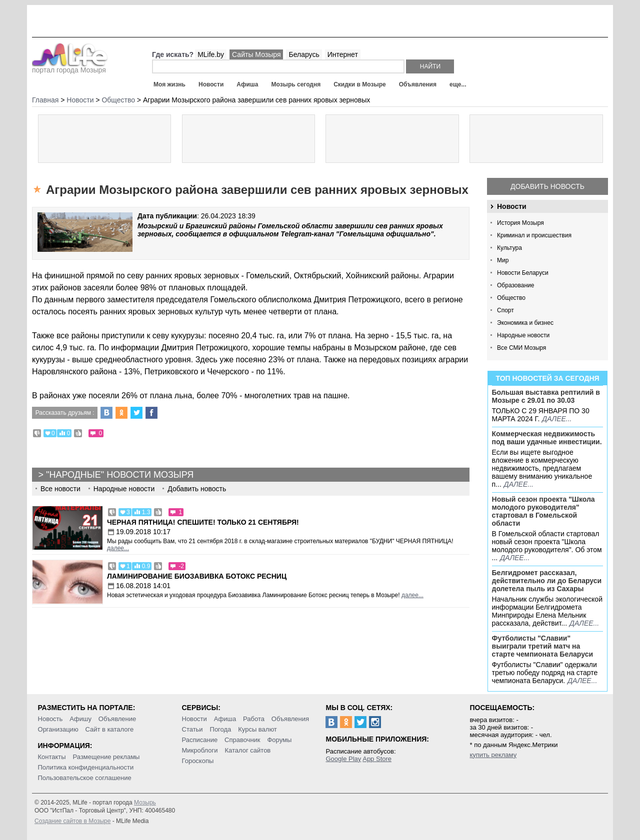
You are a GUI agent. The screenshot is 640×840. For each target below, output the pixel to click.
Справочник (242, 740)
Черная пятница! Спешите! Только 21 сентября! (203, 522)
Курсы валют (257, 729)
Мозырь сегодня (296, 84)
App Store (377, 759)
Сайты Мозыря (256, 54)
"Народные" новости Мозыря (120, 475)
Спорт (505, 310)
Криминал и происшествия (534, 235)
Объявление (117, 719)
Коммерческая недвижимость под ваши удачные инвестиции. (547, 438)
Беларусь (304, 54)
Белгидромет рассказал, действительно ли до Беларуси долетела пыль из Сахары (547, 581)
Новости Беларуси (523, 273)
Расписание (200, 740)
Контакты (52, 757)
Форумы (279, 740)
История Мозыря (520, 223)
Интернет (343, 54)
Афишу (80, 719)
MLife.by (211, 54)
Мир (503, 260)
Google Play (343, 759)
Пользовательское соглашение (85, 778)
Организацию (58, 729)
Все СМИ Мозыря (521, 348)
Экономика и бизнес (525, 323)
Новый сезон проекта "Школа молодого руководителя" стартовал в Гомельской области (543, 511)
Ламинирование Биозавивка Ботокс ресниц (197, 576)
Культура (509, 248)
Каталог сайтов (247, 750)
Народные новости (523, 335)
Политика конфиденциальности (86, 767)
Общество (511, 298)
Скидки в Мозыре (359, 84)
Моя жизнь (169, 84)
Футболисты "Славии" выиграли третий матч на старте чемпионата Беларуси (543, 646)
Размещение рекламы (106, 757)
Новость (50, 719)
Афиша (247, 84)
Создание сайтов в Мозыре (72, 821)
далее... (557, 419)
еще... (458, 84)
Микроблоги (200, 750)
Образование (515, 285)
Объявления (418, 84)
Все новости (60, 489)
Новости (211, 84)
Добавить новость (547, 186)
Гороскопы (198, 761)
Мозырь (145, 803)
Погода (221, 729)
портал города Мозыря (70, 67)
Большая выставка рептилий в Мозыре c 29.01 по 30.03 (546, 396)
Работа (254, 719)
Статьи (192, 729)
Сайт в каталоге (110, 729)
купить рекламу (493, 755)
